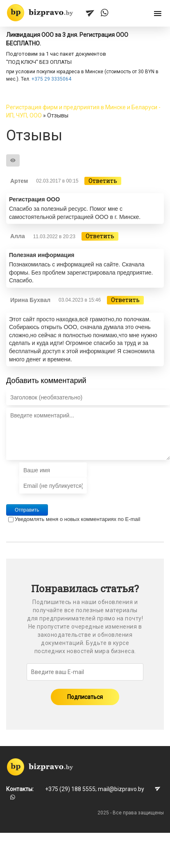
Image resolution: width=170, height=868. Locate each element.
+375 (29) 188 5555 (70, 789)
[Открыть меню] (158, 14)
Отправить (27, 510)
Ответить (103, 181)
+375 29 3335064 (51, 79)
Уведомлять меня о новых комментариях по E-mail (74, 519)
